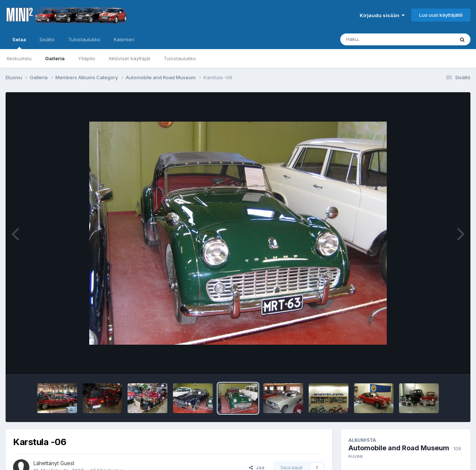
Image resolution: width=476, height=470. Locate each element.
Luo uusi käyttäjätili (441, 15)
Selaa (19, 43)
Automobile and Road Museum (399, 448)
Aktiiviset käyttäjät (129, 58)
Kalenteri (124, 39)
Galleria (55, 58)
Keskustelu (19, 58)
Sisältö (47, 39)
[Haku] (383, 39)
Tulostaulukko (180, 58)
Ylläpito (87, 58)
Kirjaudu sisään (382, 15)
